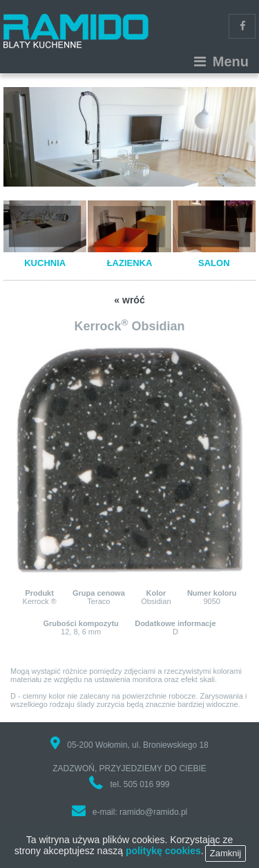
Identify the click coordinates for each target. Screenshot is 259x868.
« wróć (129, 300)
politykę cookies (163, 856)
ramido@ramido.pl (153, 812)
